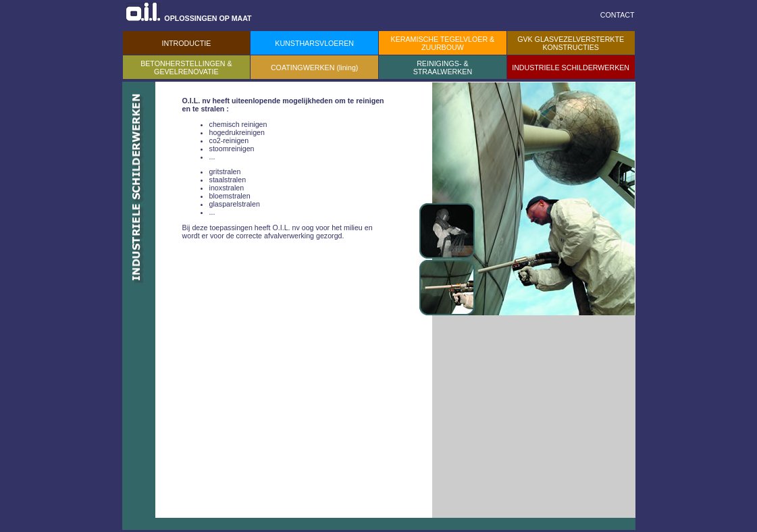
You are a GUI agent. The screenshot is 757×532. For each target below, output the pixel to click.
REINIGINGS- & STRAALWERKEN (443, 68)
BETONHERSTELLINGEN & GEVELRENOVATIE (186, 68)
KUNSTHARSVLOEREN (314, 43)
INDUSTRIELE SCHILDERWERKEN (571, 68)
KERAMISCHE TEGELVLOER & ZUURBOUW (443, 43)
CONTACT (618, 15)
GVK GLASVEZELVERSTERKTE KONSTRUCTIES (571, 43)
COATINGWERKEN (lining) (314, 68)
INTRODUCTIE (186, 43)
